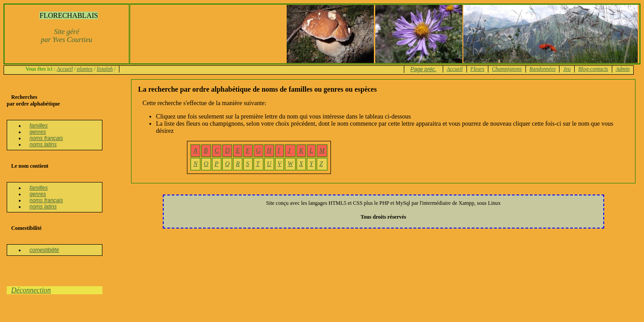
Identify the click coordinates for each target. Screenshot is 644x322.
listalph (105, 69)
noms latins (43, 144)
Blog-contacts (593, 69)
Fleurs (477, 69)
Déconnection (31, 290)
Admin (623, 69)
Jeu (567, 69)
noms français (46, 138)
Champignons (507, 69)
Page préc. (424, 69)
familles (39, 126)
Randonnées (543, 69)
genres (38, 132)
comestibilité (44, 250)
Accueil (65, 69)
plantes (85, 69)
